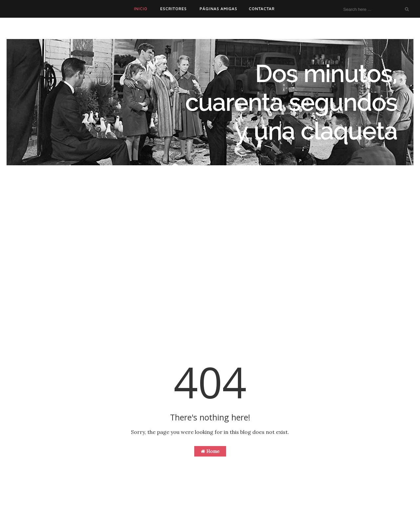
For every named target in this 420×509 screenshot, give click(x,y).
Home (210, 451)
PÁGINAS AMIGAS (218, 9)
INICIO (141, 9)
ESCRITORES (173, 9)
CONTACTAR (262, 9)
